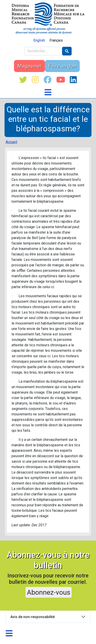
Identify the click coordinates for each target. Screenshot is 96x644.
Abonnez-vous (49, 592)
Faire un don (62, 66)
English (39, 40)
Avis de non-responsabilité (33, 617)
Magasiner (29, 66)
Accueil (11, 142)
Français (56, 40)
